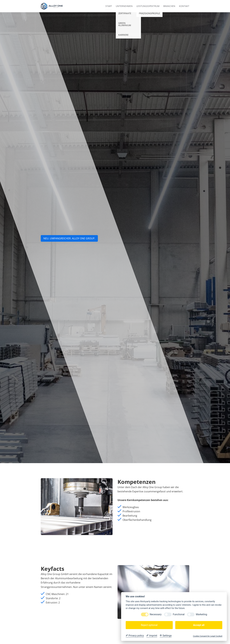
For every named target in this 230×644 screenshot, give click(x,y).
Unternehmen (124, 6)
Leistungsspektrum (148, 6)
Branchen (169, 6)
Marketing (201, 614)
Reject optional (149, 625)
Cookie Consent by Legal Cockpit (208, 636)
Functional (179, 614)
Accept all (199, 625)
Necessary (156, 614)
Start (109, 6)
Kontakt (184, 6)
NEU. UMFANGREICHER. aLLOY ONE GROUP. (69, 238)
